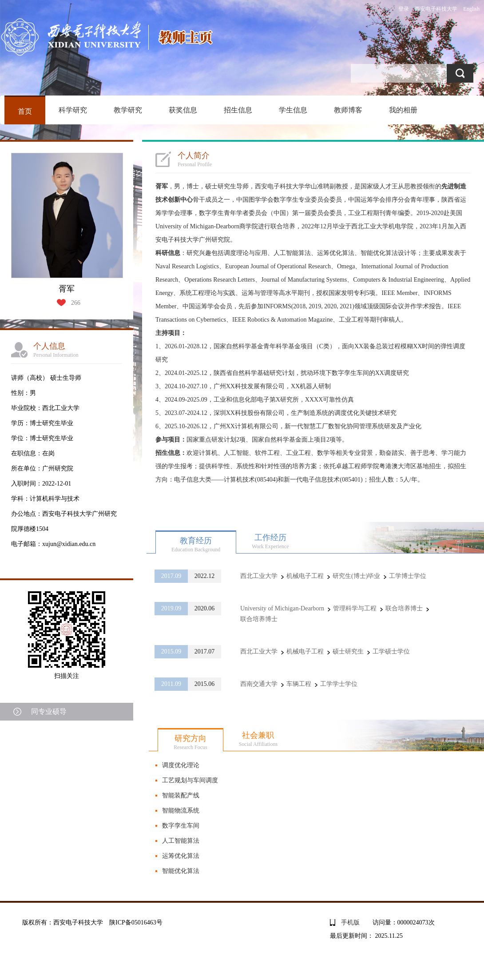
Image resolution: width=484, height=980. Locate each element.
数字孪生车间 (181, 826)
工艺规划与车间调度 (190, 780)
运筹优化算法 (181, 856)
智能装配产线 (181, 795)
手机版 (350, 922)
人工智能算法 (181, 841)
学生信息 (293, 110)
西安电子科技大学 (436, 9)
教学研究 (128, 110)
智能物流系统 (181, 811)
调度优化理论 (181, 765)
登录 (404, 9)
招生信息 (238, 110)
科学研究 (73, 110)
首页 (25, 111)
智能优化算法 (181, 871)
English (471, 9)
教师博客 (348, 110)
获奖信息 (183, 110)
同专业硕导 (49, 711)
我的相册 (403, 110)
